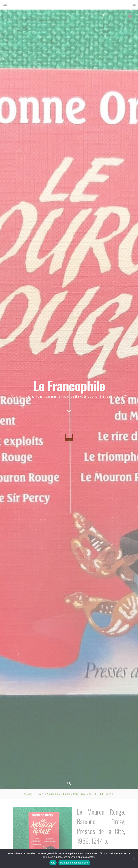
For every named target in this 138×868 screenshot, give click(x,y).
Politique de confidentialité (74, 863)
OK (53, 863)
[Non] (134, 858)
